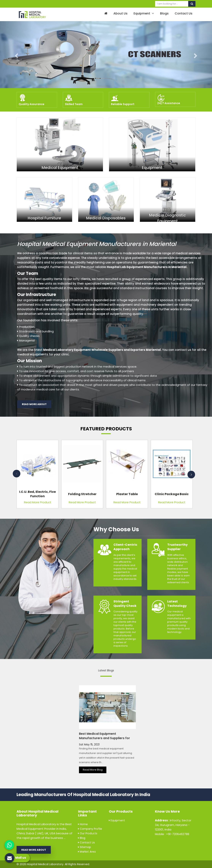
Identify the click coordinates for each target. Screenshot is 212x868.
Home (83, 824)
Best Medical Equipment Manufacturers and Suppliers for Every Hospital (104, 738)
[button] (16, 55)
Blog (82, 838)
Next (191, 475)
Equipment (144, 13)
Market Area (87, 852)
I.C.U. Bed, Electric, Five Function (37, 494)
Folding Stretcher (82, 494)
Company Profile (90, 829)
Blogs (164, 13)
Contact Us (184, 13)
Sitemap (84, 847)
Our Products (88, 833)
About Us (120, 13)
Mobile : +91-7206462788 (172, 834)
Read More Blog (93, 770)
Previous (17, 474)
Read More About (34, 404)
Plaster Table (127, 494)
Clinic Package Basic (172, 494)
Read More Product (38, 502)
